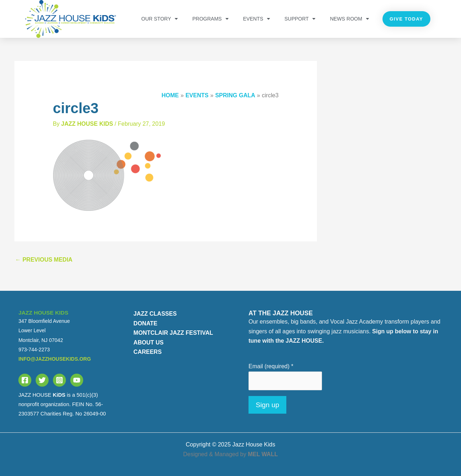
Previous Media (44, 260)
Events (257, 19)
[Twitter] (42, 380)
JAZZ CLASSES (155, 314)
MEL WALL (263, 454)
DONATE (146, 323)
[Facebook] (25, 380)
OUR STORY (160, 19)
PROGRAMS (211, 19)
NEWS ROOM (349, 19)
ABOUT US (149, 342)
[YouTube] (77, 380)
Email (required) (271, 366)
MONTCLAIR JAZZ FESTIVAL (173, 333)
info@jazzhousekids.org (55, 359)
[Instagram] (59, 380)
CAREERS (148, 352)
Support (300, 19)
